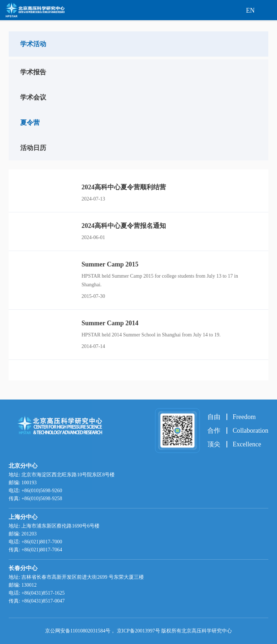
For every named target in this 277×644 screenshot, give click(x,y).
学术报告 (33, 72)
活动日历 (33, 148)
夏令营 (30, 123)
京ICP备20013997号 (138, 631)
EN (250, 10)
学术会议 (33, 97)
